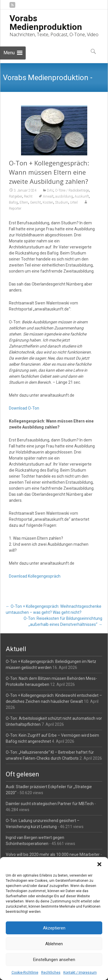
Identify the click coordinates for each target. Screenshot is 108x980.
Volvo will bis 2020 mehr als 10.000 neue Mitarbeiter (53, 854)
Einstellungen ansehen (54, 960)
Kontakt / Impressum (80, 973)
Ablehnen (54, 944)
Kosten (48, 202)
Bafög (13, 202)
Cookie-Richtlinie (25, 973)
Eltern (24, 202)
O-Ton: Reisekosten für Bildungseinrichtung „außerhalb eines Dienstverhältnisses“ (63, 621)
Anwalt (48, 196)
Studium (62, 202)
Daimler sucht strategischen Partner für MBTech (50, 804)
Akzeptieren (54, 928)
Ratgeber (16, 196)
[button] (99, 864)
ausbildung (64, 196)
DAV (50, 190)
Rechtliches (51, 973)
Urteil (74, 202)
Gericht (35, 202)
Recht (28, 196)
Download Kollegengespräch (35, 576)
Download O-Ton (24, 408)
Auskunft (82, 196)
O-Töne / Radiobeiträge (72, 190)
